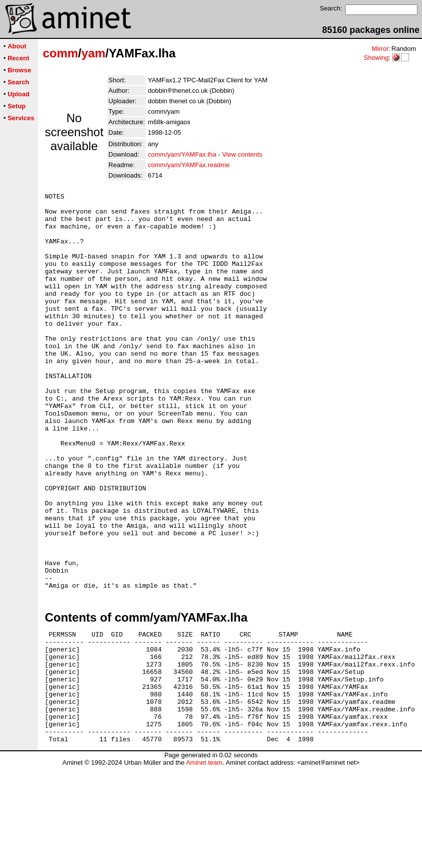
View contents (242, 154)
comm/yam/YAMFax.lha (182, 154)
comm (61, 53)
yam (93, 53)
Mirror (380, 49)
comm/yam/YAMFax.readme (189, 165)
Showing (376, 58)
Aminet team (204, 864)
